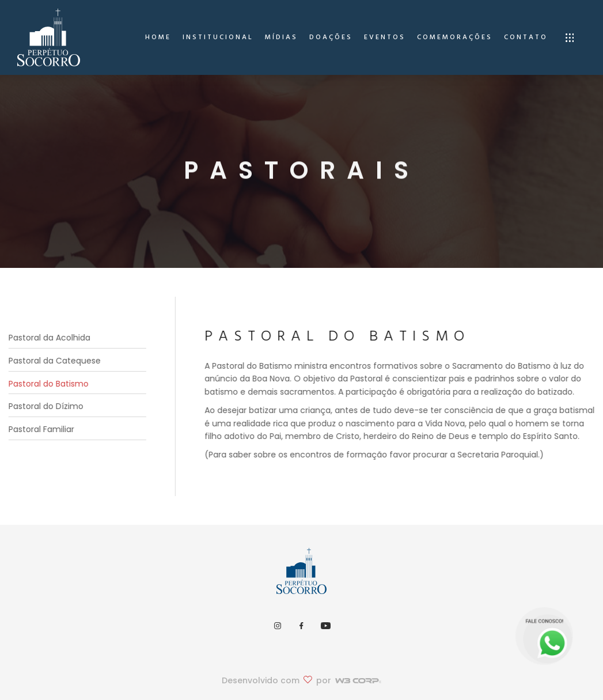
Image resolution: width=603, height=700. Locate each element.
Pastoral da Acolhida (46, 338)
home (158, 37)
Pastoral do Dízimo (43, 406)
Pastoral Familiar (38, 429)
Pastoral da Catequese (51, 361)
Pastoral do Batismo (45, 384)
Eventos (385, 37)
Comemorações (455, 37)
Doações (331, 37)
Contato (526, 37)
